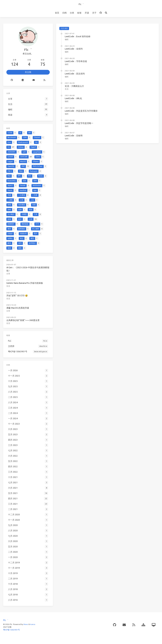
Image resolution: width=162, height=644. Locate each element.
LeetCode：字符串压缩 (76, 61)
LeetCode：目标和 (74, 136)
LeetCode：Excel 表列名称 (78, 36)
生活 (67, 89)
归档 (64, 13)
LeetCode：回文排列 (75, 74)
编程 (67, 39)
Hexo (26, 624)
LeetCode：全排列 (74, 49)
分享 (8, 274)
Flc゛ (81, 4)
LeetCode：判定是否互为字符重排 (81, 111)
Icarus (33, 624)
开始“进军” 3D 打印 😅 (17, 296)
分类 (72, 13)
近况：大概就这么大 (74, 86)
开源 (87, 13)
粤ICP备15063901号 (11, 630)
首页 (57, 13)
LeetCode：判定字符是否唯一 (79, 123)
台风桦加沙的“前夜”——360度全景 (23, 320)
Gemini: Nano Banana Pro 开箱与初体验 (25, 283)
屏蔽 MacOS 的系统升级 (18, 308)
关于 (94, 13)
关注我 (28, 72)
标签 (79, 13)
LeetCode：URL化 (73, 98)
